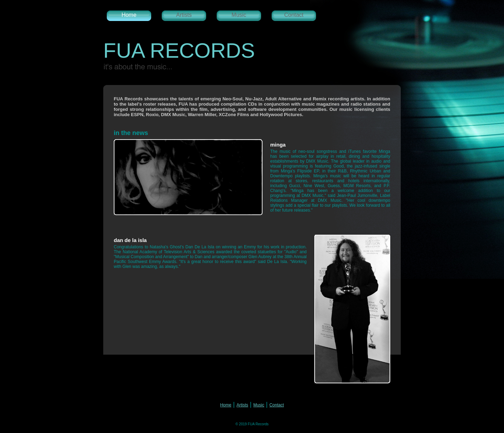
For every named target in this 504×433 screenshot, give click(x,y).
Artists (184, 15)
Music (239, 15)
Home (129, 15)
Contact (294, 15)
